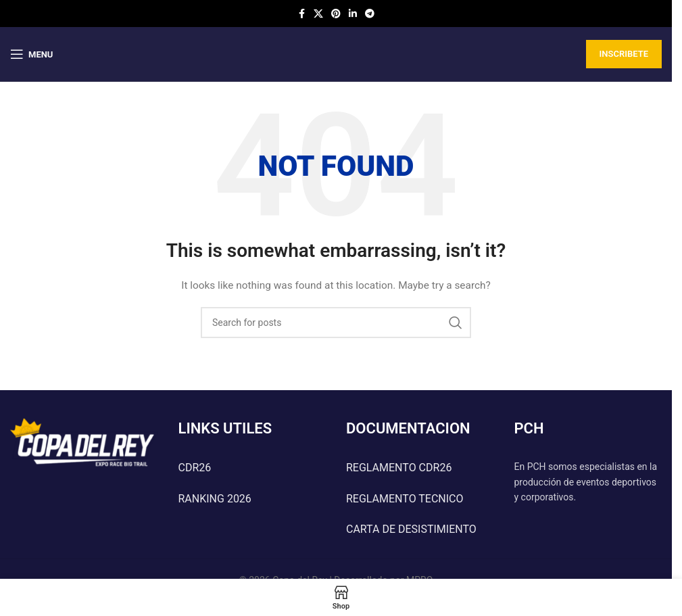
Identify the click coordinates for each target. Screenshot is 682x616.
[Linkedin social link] (353, 14)
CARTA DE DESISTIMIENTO (411, 529)
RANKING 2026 (215, 499)
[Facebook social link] (301, 14)
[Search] (336, 323)
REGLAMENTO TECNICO (405, 499)
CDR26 (195, 468)
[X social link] (318, 14)
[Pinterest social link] (336, 14)
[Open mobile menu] (31, 54)
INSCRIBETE (624, 54)
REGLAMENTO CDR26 (399, 468)
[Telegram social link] (370, 14)
